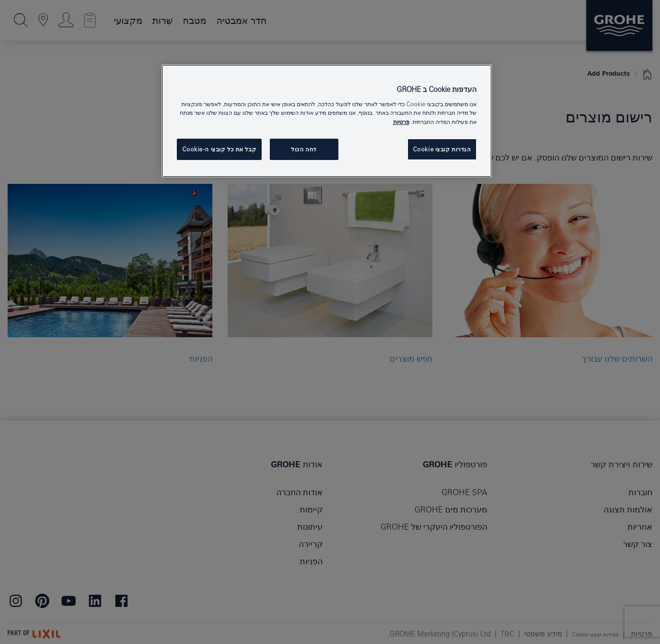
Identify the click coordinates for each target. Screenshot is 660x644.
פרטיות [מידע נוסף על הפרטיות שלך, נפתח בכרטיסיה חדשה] (401, 122)
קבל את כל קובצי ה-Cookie (219, 149)
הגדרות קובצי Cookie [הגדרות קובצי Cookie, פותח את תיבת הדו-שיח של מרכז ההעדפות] (442, 149)
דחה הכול (304, 149)
